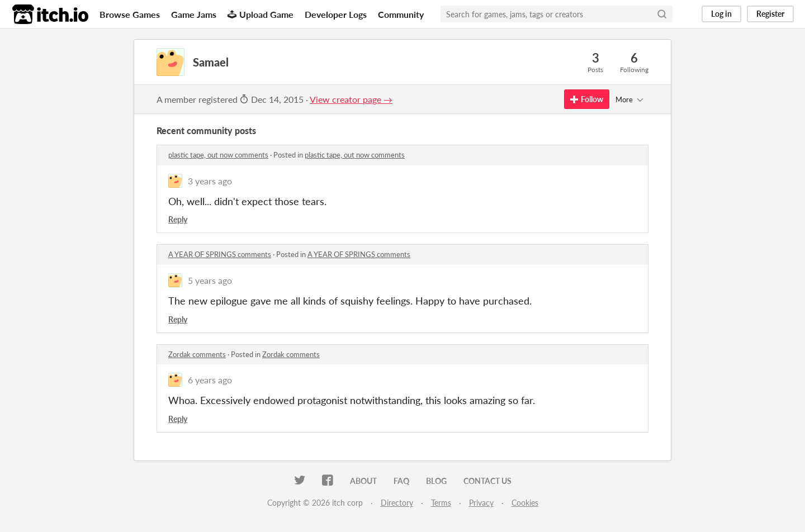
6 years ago (210, 380)
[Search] (662, 14)
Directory (397, 503)
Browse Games (130, 14)
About (363, 481)
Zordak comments (197, 354)
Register (770, 14)
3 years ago (210, 181)
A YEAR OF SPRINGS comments (220, 254)
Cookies (525, 503)
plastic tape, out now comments (218, 155)
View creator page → (351, 99)
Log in (721, 14)
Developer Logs (336, 14)
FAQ (401, 481)
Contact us (487, 481)
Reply (178, 219)
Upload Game (261, 14)
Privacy (481, 503)
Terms (441, 503)
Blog (436, 481)
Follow (587, 99)
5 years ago (210, 280)
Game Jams (194, 14)
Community (401, 14)
